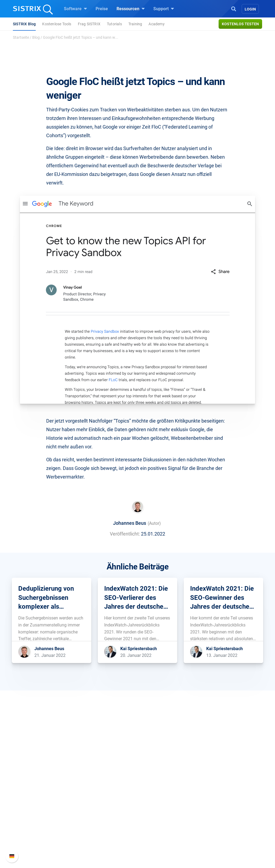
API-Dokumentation (224, 801)
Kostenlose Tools (57, 24)
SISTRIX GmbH (37, 774)
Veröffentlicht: (125, 534)
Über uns (29, 784)
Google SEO (93, 793)
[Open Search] (234, 8)
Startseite (21, 37)
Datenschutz (32, 810)
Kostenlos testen (240, 24)
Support (164, 9)
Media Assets (157, 844)
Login (250, 9)
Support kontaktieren (225, 810)
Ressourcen (131, 9)
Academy (156, 24)
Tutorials (114, 24)
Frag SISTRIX (89, 24)
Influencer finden (98, 810)
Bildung (28, 801)
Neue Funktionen (222, 793)
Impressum (31, 818)
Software (75, 9)
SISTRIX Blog (24, 24)
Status (212, 818)
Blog (36, 37)
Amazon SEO (95, 801)
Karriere (28, 793)
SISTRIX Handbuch (224, 784)
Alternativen (155, 836)
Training (135, 24)
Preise (102, 9)
